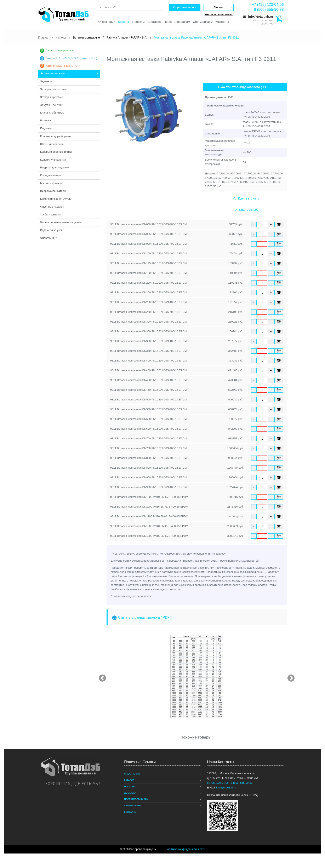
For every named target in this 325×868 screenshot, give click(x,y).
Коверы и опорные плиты (56, 152)
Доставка (154, 22)
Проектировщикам (177, 22)
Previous (100, 676)
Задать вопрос (246, 210)
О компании (106, 22)
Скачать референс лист (61, 50)
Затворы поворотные (53, 89)
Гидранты (46, 128)
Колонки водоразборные (56, 136)
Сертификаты (203, 22)
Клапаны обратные (52, 113)
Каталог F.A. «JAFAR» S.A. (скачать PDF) (72, 58)
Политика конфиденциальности (185, 849)
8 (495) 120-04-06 (218, 783)
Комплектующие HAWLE (56, 199)
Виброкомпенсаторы (53, 191)
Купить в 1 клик (246, 198)
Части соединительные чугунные (61, 222)
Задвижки (46, 81)
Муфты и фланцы (51, 183)
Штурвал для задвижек (55, 167)
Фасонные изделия (52, 207)
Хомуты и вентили (52, 105)
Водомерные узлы (52, 230)
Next (289, 676)
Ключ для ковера (51, 175)
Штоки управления (52, 144)
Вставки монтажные (53, 73)
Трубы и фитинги (51, 215)
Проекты (138, 22)
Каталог (123, 22)
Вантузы (45, 120)
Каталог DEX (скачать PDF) (63, 66)
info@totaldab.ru (258, 16)
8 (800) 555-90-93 (269, 10)
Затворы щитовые (52, 97)
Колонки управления (53, 160)
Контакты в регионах (219, 14)
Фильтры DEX (49, 238)
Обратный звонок (184, 7)
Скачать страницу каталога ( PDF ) (245, 87)
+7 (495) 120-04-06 (268, 5)
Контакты (223, 22)
